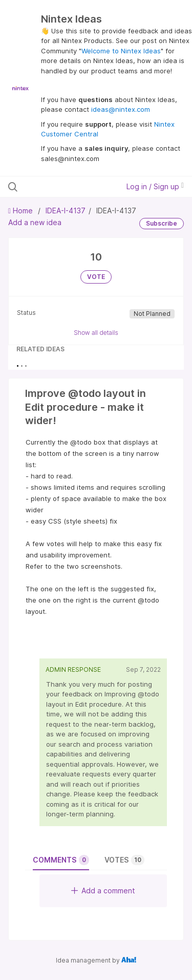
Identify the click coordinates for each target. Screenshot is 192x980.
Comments (61, 860)
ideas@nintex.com (121, 109)
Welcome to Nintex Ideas (121, 51)
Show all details (96, 333)
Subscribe (162, 223)
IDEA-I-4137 (66, 211)
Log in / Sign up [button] (155, 186)
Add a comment (103, 891)
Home (22, 211)
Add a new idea (35, 222)
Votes (124, 860)
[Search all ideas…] (61, 187)
